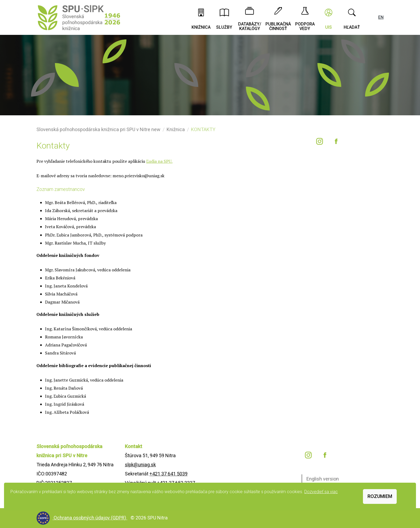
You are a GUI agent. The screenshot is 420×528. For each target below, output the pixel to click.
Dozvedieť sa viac (321, 492)
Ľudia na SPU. (159, 161)
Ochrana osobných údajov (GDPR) (90, 518)
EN (381, 17)
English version (323, 479)
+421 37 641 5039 (168, 474)
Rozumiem (380, 496)
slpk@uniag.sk (140, 465)
